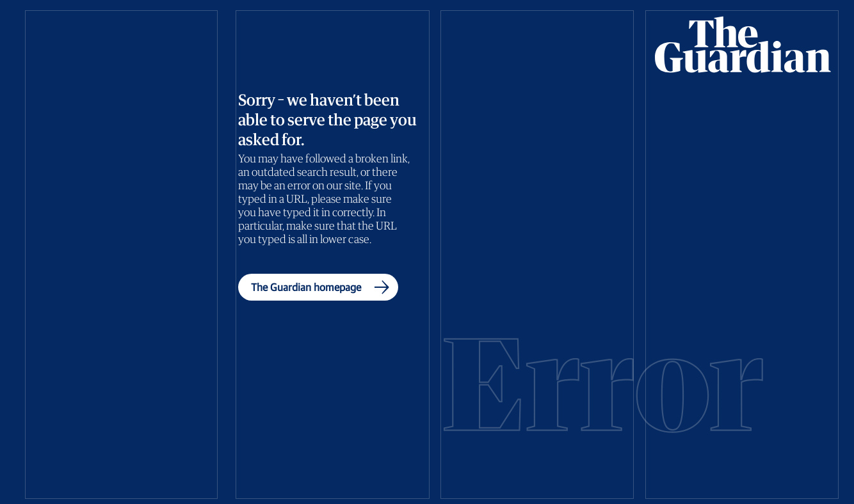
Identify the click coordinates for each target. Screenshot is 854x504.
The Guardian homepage (323, 287)
